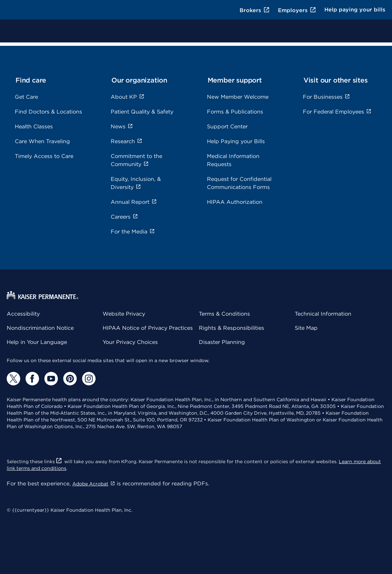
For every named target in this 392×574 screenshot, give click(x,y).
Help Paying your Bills (236, 141)
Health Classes (34, 126)
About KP (128, 97)
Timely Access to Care (44, 156)
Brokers (255, 10)
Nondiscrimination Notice (40, 328)
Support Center (227, 126)
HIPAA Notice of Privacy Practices (148, 328)
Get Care (26, 97)
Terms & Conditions (224, 314)
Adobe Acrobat (94, 484)
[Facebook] (32, 379)
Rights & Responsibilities (231, 328)
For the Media (133, 232)
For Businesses (326, 97)
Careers (124, 217)
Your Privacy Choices (130, 342)
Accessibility (23, 314)
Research (127, 141)
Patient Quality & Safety (142, 112)
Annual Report (134, 202)
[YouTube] (51, 379)
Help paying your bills (355, 10)
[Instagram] (89, 379)
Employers (297, 10)
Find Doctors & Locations (48, 112)
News (122, 126)
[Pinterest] (70, 379)
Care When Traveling (42, 141)
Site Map (306, 328)
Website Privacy (124, 314)
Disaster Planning (222, 342)
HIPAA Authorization (235, 202)
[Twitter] (13, 379)
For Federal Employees (337, 112)
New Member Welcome (238, 97)
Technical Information (323, 314)
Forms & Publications (235, 112)
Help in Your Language (37, 342)
